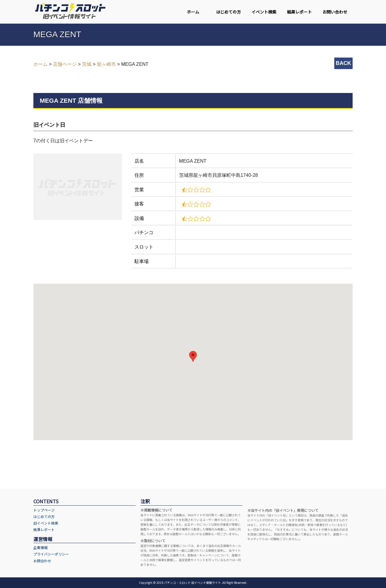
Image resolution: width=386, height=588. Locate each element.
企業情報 (40, 547)
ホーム (193, 12)
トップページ (44, 510)
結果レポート (299, 12)
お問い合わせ (335, 12)
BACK (343, 63)
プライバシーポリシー (51, 554)
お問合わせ (42, 561)
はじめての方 (228, 12)
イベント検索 (264, 12)
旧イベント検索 (46, 523)
